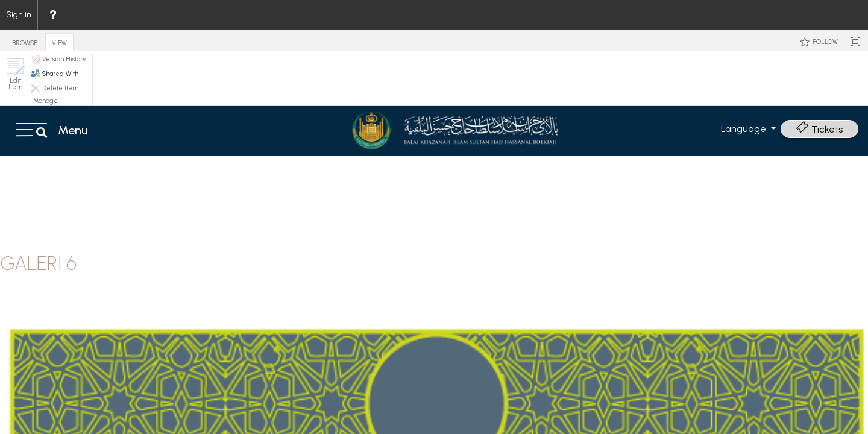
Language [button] (745, 129)
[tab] (25, 40)
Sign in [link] (19, 15)
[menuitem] (52, 15)
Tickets (819, 129)
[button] (15, 74)
